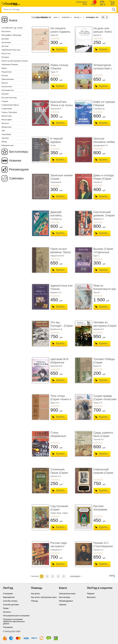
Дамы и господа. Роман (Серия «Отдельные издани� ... (104, 180)
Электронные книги (67, 594)
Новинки (15, 161)
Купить (61, 49)
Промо (6, 608)
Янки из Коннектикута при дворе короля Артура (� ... (105, 291)
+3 (55, 38)
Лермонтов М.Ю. (57, 256)
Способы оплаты (10, 601)
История (5, 57)
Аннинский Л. (56, 109)
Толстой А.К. (99, 440)
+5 (59, 38)
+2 (53, 38)
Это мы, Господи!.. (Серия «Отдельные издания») (62, 327)
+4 (57, 38)
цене (56, 17)
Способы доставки (11, 605)
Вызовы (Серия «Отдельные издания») (103, 252)
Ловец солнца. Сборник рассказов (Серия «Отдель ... (62, 70)
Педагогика (6, 72)
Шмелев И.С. (99, 329)
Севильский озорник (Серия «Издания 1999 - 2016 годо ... (104, 474)
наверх (112, 575)
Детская (5, 46)
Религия (5, 94)
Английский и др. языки (12, 28)
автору (77, 17)
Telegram (91, 594)
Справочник (7, 109)
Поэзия (5, 75)
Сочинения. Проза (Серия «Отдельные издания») (59, 474)
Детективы (6, 42)
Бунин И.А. (55, 403)
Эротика (5, 138)
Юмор (4, 142)
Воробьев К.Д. (56, 329)
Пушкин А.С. (99, 550)
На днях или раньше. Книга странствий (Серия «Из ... (103, 33)
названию (66, 17)
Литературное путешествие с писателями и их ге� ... (104, 70)
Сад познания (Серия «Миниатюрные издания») (60, 511)
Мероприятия (9, 597)
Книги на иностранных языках (15, 61)
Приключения (8, 79)
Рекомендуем (19, 169)
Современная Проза (10, 105)
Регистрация (82, 2)
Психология (7, 86)
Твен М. (97, 293)
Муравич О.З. (56, 293)
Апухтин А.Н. (56, 476)
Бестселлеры (19, 152)
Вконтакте (91, 597)
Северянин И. (56, 550)
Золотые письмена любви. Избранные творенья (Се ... (104, 144)
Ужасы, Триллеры (9, 112)
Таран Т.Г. (54, 72)
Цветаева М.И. (57, 366)
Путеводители (8, 90)
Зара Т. (96, 256)
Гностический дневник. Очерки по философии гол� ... (104, 217)
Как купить (35, 594)
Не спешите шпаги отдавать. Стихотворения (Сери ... (61, 33)
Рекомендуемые (66, 601)
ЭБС (3, 131)
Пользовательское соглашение (16, 616)
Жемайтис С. (99, 219)
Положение (8, 627)
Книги (13, 20)
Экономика (6, 134)
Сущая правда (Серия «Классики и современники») (105, 399)
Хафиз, (65, 513)
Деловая (5, 39)
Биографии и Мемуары (11, 35)
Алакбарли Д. (99, 109)
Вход (85, 4)
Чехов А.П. (98, 403)
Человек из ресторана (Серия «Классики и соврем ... (105, 327)
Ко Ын (53, 145)
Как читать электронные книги (44, 597)
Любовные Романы (10, 64)
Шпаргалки (6, 127)
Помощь (34, 601)
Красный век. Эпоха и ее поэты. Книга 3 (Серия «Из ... (62, 107)
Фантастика (7, 116)
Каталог (44, 17)
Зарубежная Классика (11, 50)
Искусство (6, 53)
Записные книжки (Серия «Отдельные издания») (61, 180)
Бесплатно (6, 31)
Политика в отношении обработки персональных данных (14, 621)
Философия (7, 120)
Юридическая (8, 145)
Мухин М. (97, 366)
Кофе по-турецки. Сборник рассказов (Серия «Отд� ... (105, 107)
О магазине (8, 594)
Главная (35, 17)
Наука (4, 68)
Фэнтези (5, 123)
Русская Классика (9, 97)
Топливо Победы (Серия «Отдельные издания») (104, 364)
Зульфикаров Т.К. (101, 145)
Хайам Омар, (56, 513)
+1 (51, 38)
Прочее (5, 83)
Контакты (7, 612)
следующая (75, 576)
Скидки (5, 101)
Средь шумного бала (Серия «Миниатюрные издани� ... (103, 438)
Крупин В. (98, 35)
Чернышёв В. (56, 182)
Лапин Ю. (54, 35)
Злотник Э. (98, 182)
